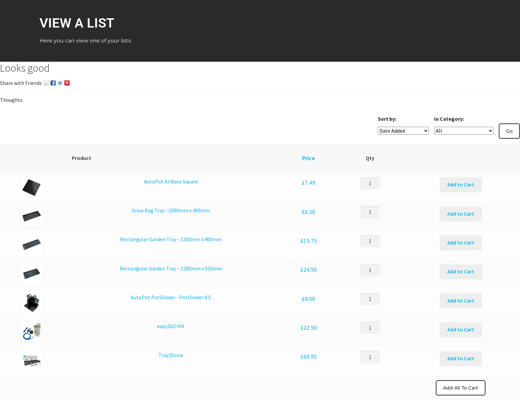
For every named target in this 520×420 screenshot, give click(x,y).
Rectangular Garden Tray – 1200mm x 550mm (171, 268)
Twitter (60, 83)
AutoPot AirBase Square (171, 181)
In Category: (449, 119)
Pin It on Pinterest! (67, 83)
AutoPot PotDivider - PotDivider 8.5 (171, 297)
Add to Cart (461, 184)
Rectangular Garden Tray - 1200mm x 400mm (171, 239)
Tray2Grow (171, 355)
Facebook (53, 83)
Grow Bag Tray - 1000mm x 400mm (171, 210)
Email (46, 83)
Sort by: (387, 119)
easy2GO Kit (171, 326)
